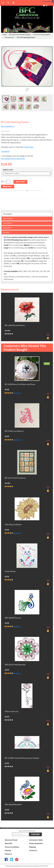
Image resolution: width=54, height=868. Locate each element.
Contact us (33, 851)
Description (8, 214)
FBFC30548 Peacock (13, 618)
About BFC (9, 844)
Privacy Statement (36, 844)
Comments (7, 223)
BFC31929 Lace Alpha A (14, 431)
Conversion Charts (36, 840)
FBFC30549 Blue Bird (13, 805)
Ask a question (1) (8, 126)
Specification (8, 219)
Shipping (32, 847)
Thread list (5, 151)
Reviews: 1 (17, 393)
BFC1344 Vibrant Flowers (15, 326)
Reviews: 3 (17, 673)
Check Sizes (29, 147)
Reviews (6, 232)
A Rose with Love (12, 712)
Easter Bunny (10, 572)
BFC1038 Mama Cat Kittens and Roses (20, 384)
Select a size (8, 170)
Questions (7, 228)
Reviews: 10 (18, 440)
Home (4, 35)
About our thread (11, 840)
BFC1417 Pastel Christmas (15, 478)
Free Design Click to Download (13, 159)
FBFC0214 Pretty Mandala (15, 665)
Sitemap (8, 851)
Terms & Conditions (12, 847)
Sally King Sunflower (13, 525)
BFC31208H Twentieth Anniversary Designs (22, 758)
